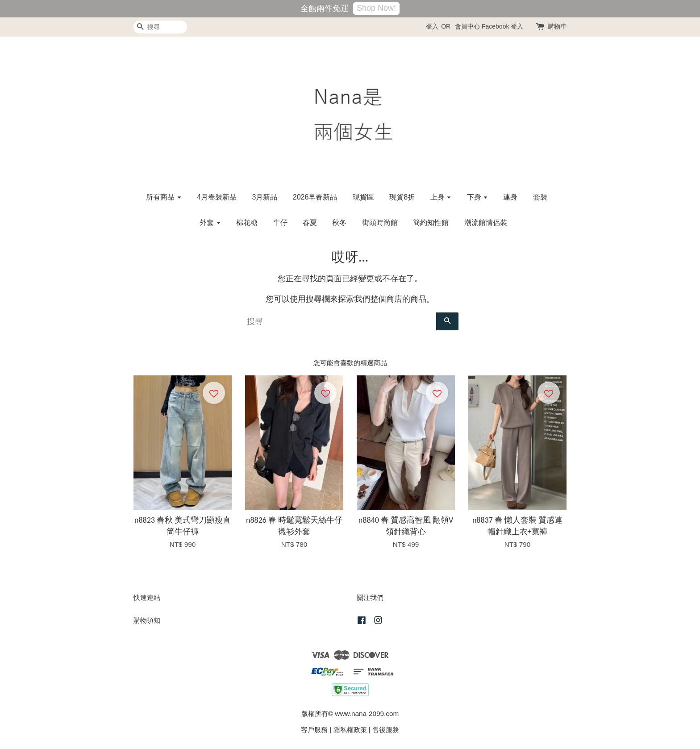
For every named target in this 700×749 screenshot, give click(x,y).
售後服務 (386, 730)
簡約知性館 (431, 223)
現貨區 (363, 197)
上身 (441, 197)
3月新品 (265, 197)
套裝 (540, 197)
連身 (510, 197)
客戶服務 (314, 730)
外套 (210, 223)
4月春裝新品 (217, 197)
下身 (477, 197)
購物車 (557, 26)
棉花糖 (247, 223)
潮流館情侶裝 (486, 223)
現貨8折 (402, 197)
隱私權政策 (350, 730)
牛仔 (280, 223)
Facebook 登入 (502, 26)
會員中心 (467, 26)
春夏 (310, 223)
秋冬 (339, 223)
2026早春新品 (315, 197)
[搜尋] (160, 27)
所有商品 (164, 197)
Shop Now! (376, 8)
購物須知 (147, 620)
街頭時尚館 (380, 223)
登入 (432, 26)
